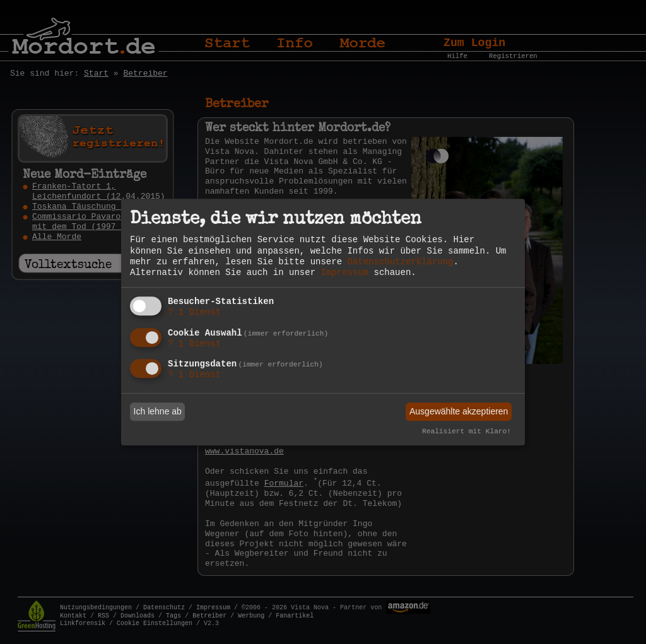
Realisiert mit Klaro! (467, 432)
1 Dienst (194, 312)
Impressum (344, 272)
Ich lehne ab (158, 411)
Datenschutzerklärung (400, 262)
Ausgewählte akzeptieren (459, 411)
